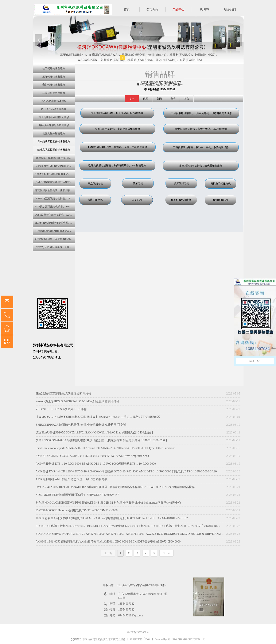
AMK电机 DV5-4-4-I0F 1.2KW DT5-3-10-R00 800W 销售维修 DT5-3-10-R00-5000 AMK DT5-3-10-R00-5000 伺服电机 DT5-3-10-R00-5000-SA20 (126, 471)
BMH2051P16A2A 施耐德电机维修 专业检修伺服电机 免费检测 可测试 (81, 425)
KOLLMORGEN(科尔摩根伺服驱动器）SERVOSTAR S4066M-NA (78, 495)
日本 (132, 99)
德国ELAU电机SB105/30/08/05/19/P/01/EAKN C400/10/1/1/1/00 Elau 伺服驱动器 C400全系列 (94, 433)
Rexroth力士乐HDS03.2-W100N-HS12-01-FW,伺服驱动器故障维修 (78, 401)
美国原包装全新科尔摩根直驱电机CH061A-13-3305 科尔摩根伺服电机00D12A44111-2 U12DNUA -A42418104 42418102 (112, 518)
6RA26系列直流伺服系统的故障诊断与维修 (63, 394)
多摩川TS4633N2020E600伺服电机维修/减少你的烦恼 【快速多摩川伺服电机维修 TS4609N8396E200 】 (102, 440)
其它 (187, 99)
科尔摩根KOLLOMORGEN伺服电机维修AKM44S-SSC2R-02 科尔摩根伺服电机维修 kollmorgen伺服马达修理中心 (108, 503)
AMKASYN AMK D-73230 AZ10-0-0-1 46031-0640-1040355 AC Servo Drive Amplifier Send (92, 456)
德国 (145, 99)
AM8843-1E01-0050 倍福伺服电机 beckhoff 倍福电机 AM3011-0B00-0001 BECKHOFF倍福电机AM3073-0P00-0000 (108, 542)
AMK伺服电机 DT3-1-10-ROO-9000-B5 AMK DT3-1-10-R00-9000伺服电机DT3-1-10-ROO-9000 (96, 464)
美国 (159, 99)
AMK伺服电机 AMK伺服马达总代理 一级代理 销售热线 (72, 479)
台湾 (173, 99)
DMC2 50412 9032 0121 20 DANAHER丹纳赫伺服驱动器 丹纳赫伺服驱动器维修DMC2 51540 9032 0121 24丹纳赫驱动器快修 (115, 487)
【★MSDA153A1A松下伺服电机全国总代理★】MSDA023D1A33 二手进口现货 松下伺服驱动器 (98, 417)
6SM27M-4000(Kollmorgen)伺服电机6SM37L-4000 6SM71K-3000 (77, 510)
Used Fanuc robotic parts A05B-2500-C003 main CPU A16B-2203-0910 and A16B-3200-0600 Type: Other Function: (105, 448)
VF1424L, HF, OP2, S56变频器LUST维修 (61, 409)
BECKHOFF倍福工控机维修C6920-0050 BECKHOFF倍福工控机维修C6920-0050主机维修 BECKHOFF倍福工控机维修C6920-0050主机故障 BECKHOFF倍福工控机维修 (130, 526)
